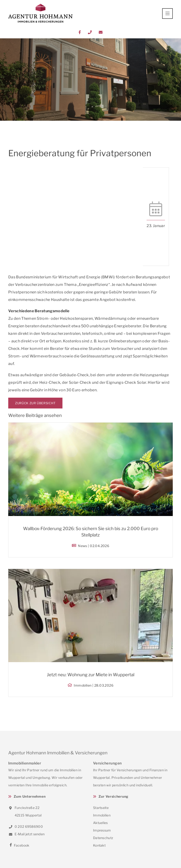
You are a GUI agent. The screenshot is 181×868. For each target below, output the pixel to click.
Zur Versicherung (113, 796)
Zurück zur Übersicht (35, 403)
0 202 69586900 (26, 826)
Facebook (19, 845)
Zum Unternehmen (30, 796)
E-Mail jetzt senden (26, 834)
